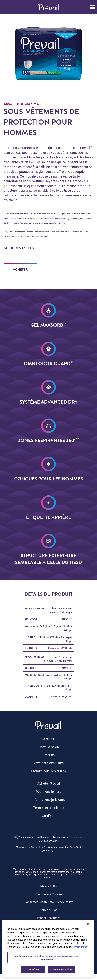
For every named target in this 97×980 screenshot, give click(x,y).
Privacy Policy (49, 886)
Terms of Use (48, 910)
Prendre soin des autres (48, 771)
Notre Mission (49, 747)
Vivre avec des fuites (48, 763)
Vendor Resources (49, 918)
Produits (48, 755)
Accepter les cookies (62, 969)
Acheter (20, 269)
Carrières (49, 816)
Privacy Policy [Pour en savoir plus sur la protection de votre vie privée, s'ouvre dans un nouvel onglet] (80, 947)
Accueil (48, 739)
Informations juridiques (49, 800)
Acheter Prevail (49, 783)
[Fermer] (88, 924)
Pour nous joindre (48, 791)
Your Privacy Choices (48, 894)
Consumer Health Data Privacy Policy (49, 902)
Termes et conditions (48, 808)
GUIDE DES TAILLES (19, 248)
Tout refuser (33, 969)
